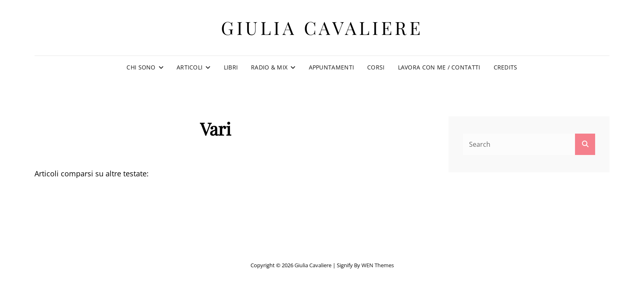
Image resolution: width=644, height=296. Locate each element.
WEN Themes (378, 265)
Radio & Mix (269, 67)
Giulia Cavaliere (322, 27)
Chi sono (141, 67)
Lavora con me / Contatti (439, 67)
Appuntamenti (331, 67)
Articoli (190, 67)
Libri (231, 67)
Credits (506, 67)
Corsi (376, 67)
